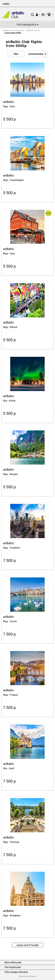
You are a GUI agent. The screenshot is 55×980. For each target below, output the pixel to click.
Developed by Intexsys (27, 976)
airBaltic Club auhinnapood (13, 30)
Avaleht (6, 4)
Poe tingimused (13, 967)
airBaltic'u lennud (33, 30)
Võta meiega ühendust (16, 972)
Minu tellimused (13, 963)
